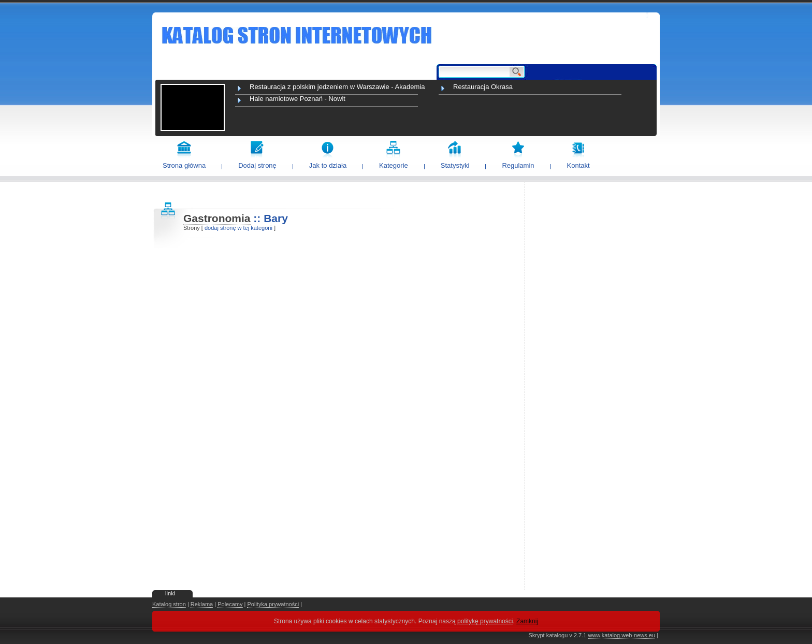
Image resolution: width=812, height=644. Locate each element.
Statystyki (455, 165)
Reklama (202, 604)
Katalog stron (169, 604)
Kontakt (578, 165)
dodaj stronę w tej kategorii (238, 228)
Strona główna (184, 165)
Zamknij (527, 621)
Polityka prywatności (273, 604)
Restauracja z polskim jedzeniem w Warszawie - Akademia (337, 87)
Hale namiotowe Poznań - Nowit (298, 99)
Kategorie (394, 165)
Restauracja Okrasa (483, 87)
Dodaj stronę (257, 165)
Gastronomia (217, 218)
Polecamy (230, 604)
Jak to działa (328, 165)
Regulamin (518, 165)
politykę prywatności (485, 621)
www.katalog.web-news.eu (621, 635)
